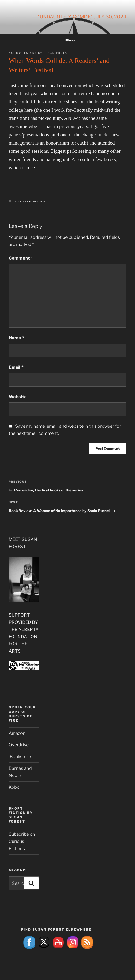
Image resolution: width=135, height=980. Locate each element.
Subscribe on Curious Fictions (22, 841)
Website (18, 397)
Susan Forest (56, 53)
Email (16, 367)
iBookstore (20, 756)
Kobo (14, 787)
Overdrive (19, 745)
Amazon (17, 733)
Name (16, 338)
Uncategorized (30, 201)
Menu (67, 40)
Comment (21, 258)
